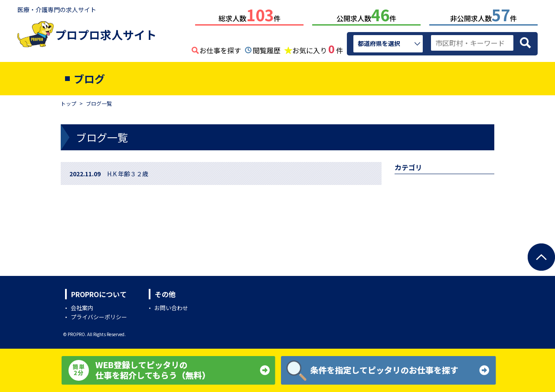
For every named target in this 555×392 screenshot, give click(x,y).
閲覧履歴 (267, 49)
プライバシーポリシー (99, 315)
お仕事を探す (220, 49)
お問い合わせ (171, 306)
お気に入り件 (318, 48)
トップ (69, 102)
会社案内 (82, 306)
